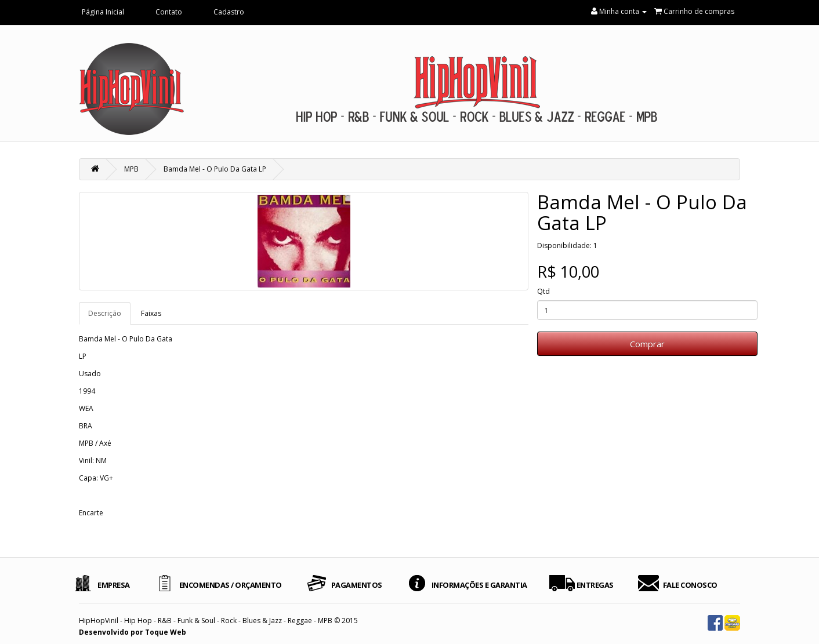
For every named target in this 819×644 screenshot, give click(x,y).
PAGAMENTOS (357, 585)
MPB (131, 169)
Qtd (543, 291)
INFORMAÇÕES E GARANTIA (479, 585)
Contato (169, 12)
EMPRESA (114, 585)
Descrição (105, 313)
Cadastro (229, 12)
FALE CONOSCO (690, 585)
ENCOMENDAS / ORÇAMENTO (231, 585)
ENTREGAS (595, 585)
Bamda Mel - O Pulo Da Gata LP (215, 169)
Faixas (151, 313)
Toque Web (166, 632)
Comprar (647, 344)
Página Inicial (103, 12)
